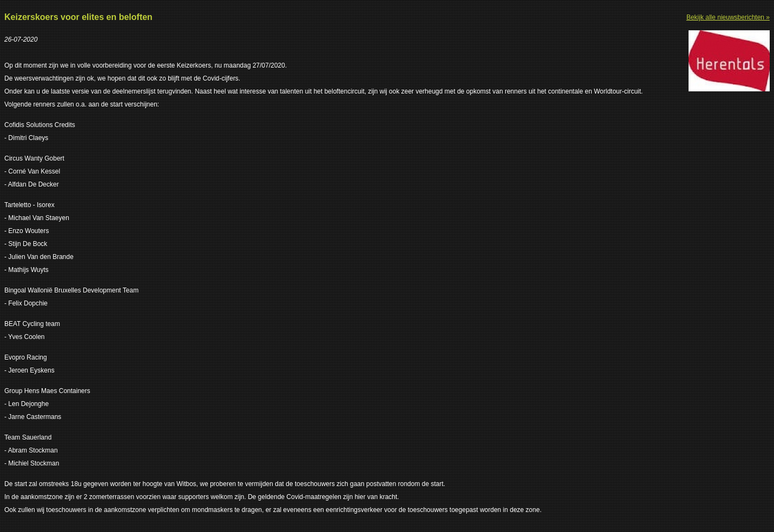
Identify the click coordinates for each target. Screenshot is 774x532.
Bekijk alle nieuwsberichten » (728, 17)
